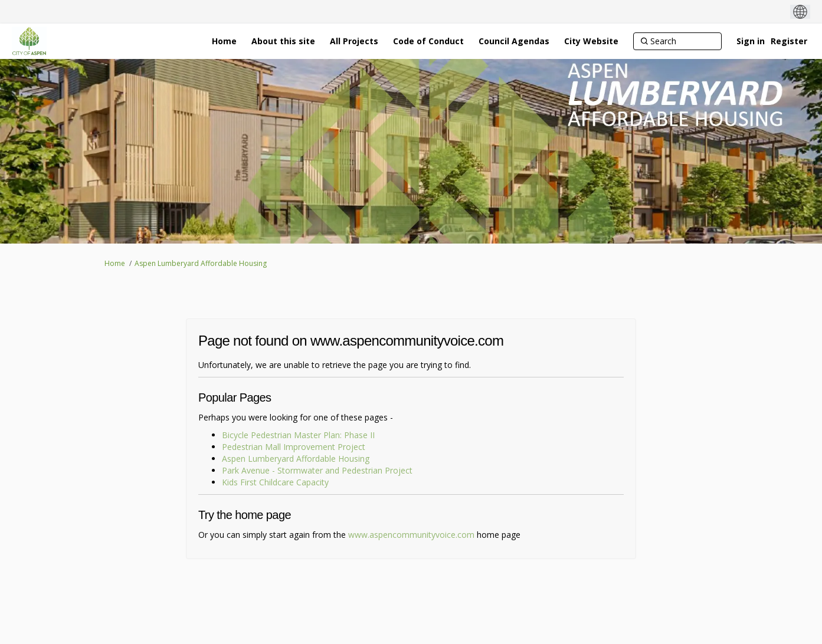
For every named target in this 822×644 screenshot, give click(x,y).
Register (789, 41)
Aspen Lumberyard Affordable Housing (201, 263)
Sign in (751, 41)
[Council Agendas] (514, 41)
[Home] (224, 41)
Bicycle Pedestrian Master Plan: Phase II (298, 435)
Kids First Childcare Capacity (275, 482)
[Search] (677, 41)
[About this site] (283, 41)
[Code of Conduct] (428, 41)
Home (115, 263)
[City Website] (591, 41)
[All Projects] (354, 41)
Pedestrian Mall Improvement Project (294, 447)
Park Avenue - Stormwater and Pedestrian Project (317, 470)
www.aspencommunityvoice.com (411, 535)
